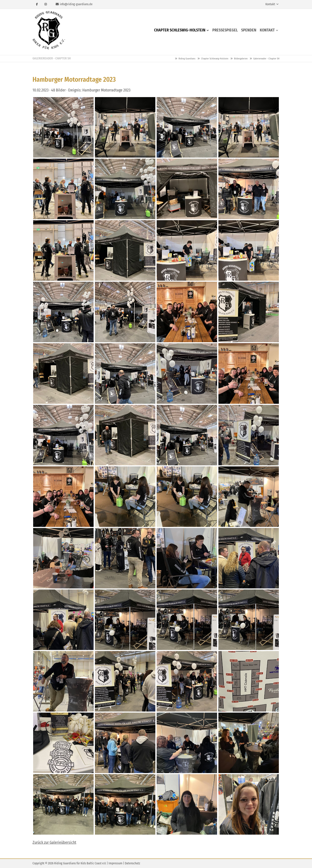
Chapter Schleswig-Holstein (215, 59)
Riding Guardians (49, 30)
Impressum (115, 863)
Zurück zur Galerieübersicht (54, 842)
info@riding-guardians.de (76, 4)
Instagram (45, 4)
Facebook (37, 4)
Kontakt (270, 4)
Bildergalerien (241, 59)
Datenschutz (132, 863)
